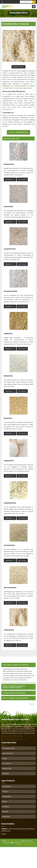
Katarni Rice (9, 207)
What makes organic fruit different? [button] (16, 665)
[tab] (18, 665)
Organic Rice (9, 461)
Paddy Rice (8, 334)
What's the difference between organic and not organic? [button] (14, 687)
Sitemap (6, 773)
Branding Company (30, 845)
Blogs (5, 758)
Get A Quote (18, 67)
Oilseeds (6, 807)
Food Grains (7, 786)
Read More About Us (11, 738)
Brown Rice (8, 418)
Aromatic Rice (9, 545)
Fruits (5, 802)
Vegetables (7, 796)
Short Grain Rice (10, 588)
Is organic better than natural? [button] (14, 693)
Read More (10, 179)
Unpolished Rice (10, 503)
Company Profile (8, 748)
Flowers (5, 812)
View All (32, 704)
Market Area (7, 768)
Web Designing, (27, 843)
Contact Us (7, 763)
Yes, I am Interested (19, 132)
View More (6, 817)
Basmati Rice (9, 164)
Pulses (5, 791)
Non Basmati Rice (11, 291)
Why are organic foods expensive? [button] (15, 698)
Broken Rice (8, 376)
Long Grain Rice (10, 249)
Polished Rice (9, 630)
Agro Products (8, 753)
